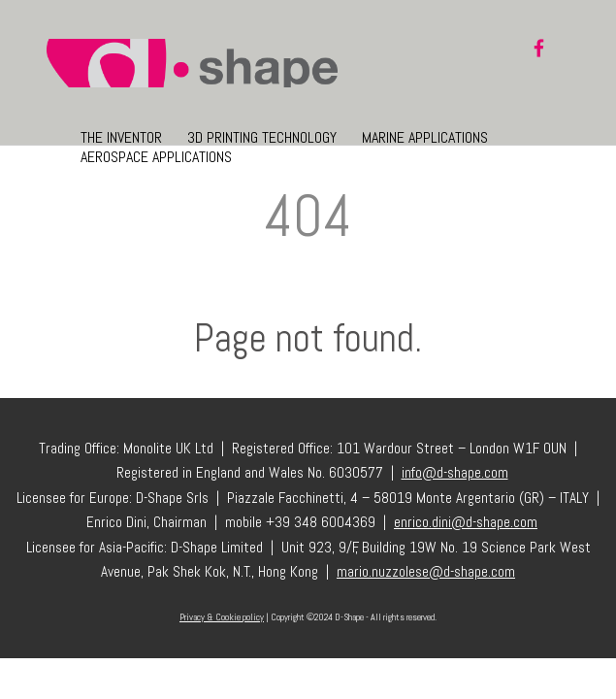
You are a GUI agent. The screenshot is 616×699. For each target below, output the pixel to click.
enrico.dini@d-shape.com (466, 522)
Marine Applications (425, 137)
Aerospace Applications (156, 157)
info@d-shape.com (455, 473)
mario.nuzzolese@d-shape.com (426, 572)
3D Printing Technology (262, 137)
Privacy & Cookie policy (222, 617)
